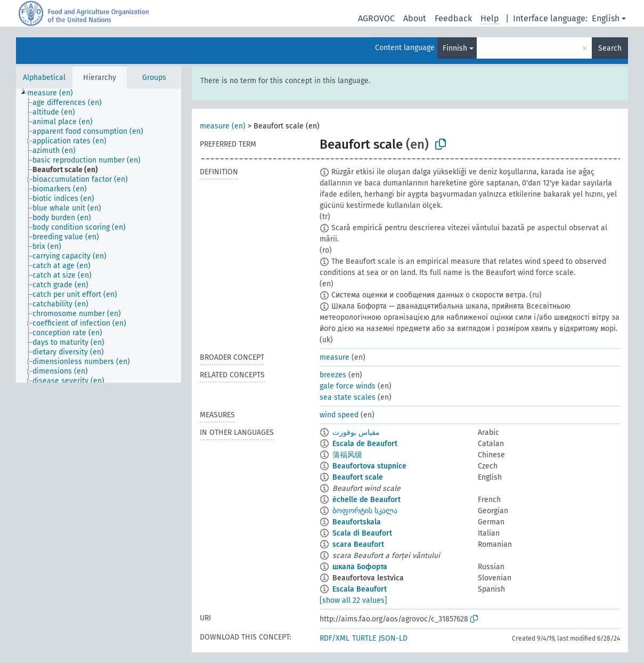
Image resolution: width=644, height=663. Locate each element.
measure (335, 357)
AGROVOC (376, 18)
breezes (333, 375)
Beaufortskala (357, 522)
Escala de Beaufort (365, 444)
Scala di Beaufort (362, 533)
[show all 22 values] (353, 600)
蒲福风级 (347, 455)
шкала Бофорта (360, 567)
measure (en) (223, 126)
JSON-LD (393, 638)
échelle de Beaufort (366, 500)
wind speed (339, 415)
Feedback (453, 18)
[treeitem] (55, 93)
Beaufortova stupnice (369, 466)
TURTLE (364, 638)
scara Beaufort (358, 544)
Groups (154, 78)
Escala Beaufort (360, 589)
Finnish (455, 48)
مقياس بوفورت (356, 432)
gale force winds (348, 386)
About (415, 18)
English (606, 18)
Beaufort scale (358, 477)
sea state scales (348, 397)
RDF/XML (335, 638)
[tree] (99, 236)
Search (610, 48)
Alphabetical (44, 78)
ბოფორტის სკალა (365, 511)
